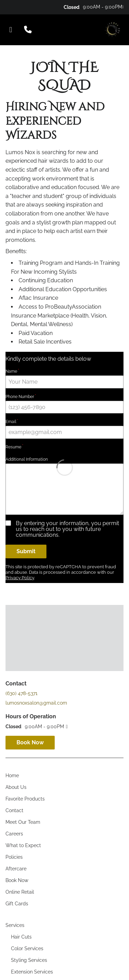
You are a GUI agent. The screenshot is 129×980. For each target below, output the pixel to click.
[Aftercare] (16, 756)
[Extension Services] (32, 859)
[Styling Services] (29, 847)
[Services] (15, 812)
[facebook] (8, 7)
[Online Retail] (20, 779)
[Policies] (14, 744)
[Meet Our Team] (23, 709)
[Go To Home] (112, 30)
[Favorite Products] (25, 686)
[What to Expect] (23, 733)
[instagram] (12, 7)
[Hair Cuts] (21, 824)
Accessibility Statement (47, 955)
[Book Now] (17, 768)
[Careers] (14, 721)
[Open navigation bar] (11, 30)
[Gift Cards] (17, 791)
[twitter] (17, 7)
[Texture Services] (29, 871)
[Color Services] (27, 836)
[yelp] (21, 7)
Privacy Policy (93, 955)
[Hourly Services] (29, 882)
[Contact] (14, 698)
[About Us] (16, 674)
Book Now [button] (30, 630)
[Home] (12, 663)
